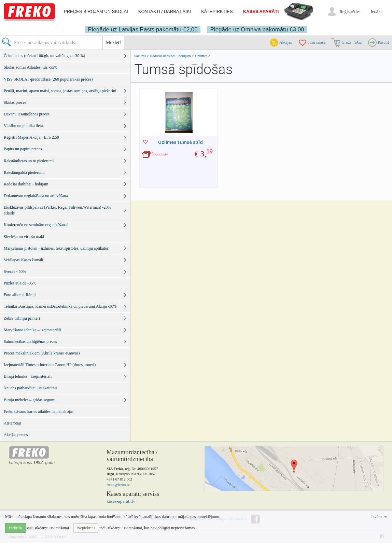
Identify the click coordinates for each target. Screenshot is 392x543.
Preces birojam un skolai (96, 11)
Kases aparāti (261, 11)
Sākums (140, 56)
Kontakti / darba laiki (165, 11)
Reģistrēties (350, 11)
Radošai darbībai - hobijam (171, 56)
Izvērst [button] (379, 517)
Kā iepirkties (217, 11)
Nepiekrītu (86, 528)
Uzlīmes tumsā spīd (180, 142)
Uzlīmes (201, 56)
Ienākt (376, 11)
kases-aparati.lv (121, 501)
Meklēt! (113, 43)
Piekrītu (15, 528)
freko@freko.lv (118, 485)
